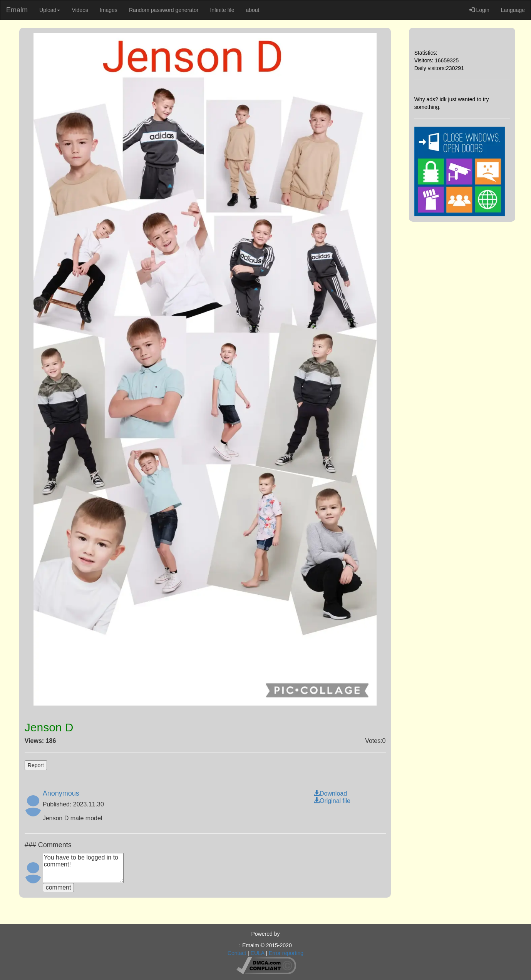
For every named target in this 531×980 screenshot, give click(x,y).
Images (109, 10)
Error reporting (286, 953)
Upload (50, 10)
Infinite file (222, 10)
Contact (237, 953)
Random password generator (164, 10)
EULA (258, 953)
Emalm (17, 10)
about (252, 10)
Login (479, 10)
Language (513, 10)
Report (36, 765)
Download (330, 794)
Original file (332, 801)
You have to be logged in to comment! (83, 868)
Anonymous (61, 793)
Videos (80, 10)
